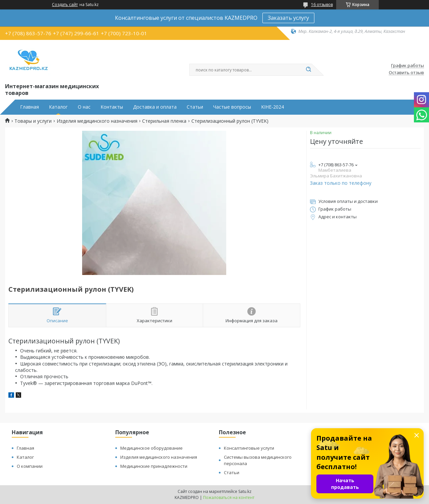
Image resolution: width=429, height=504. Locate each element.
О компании (30, 466)
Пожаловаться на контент (229, 497)
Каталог (58, 107)
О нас (84, 107)
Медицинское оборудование (151, 448)
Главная (29, 107)
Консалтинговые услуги (249, 448)
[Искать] (308, 70)
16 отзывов (322, 5)
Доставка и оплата (155, 107)
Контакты (112, 107)
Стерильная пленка (164, 121)
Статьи (195, 107)
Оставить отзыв (406, 73)
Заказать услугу (288, 18)
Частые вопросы (232, 107)
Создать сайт (65, 5)
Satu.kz (245, 491)
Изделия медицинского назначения (97, 121)
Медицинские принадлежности (154, 466)
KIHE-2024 (272, 107)
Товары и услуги (33, 121)
